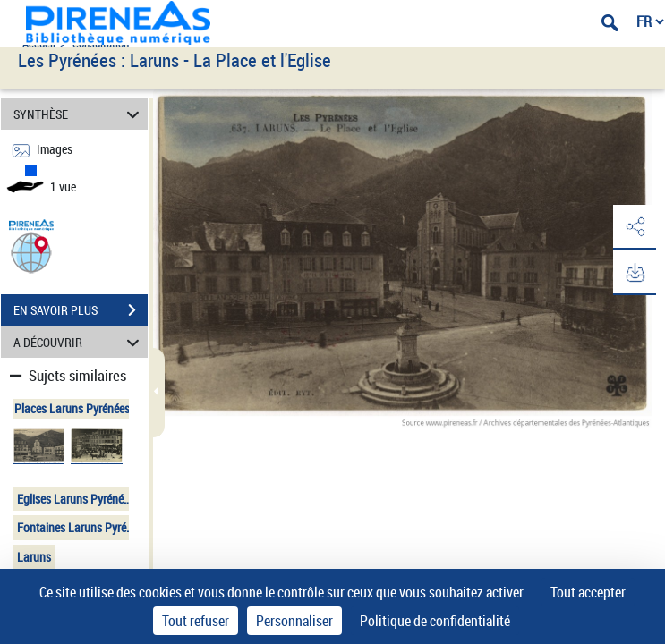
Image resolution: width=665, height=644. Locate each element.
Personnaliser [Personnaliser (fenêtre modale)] (294, 621)
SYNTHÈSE (79, 114)
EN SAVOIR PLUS (81, 310)
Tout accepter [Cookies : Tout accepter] (588, 592)
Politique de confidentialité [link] (435, 621)
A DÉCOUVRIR (79, 342)
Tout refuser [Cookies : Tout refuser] (196, 621)
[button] (31, 252)
